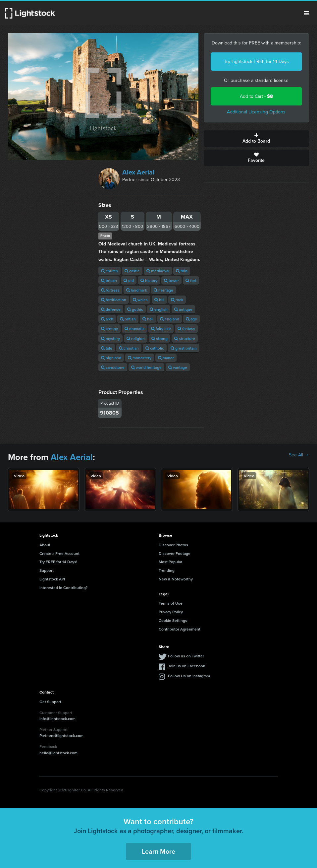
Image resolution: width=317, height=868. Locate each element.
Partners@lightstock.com (61, 735)
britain (109, 280)
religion (136, 338)
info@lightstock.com (57, 719)
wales (140, 300)
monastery (140, 358)
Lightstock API (52, 579)
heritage (163, 290)
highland (111, 358)
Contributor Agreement (180, 629)
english (159, 309)
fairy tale (161, 329)
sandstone (113, 367)
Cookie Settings (173, 620)
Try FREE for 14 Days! (58, 562)
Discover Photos (173, 545)
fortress (110, 290)
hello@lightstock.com (58, 753)
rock (177, 300)
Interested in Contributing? (64, 588)
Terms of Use (171, 603)
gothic (135, 309)
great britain (184, 348)
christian (129, 348)
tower (171, 280)
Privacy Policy (171, 612)
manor (166, 358)
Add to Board (256, 139)
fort (191, 280)
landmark (137, 290)
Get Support (50, 702)
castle (132, 271)
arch (107, 319)
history (149, 280)
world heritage (146, 367)
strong (159, 338)
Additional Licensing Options (256, 112)
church (109, 271)
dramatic (134, 329)
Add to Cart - (256, 96)
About (45, 545)
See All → (299, 455)
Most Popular (170, 562)
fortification (114, 300)
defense (111, 309)
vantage (178, 367)
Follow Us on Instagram (189, 676)
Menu (306, 13)
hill (159, 300)
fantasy (186, 329)
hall (148, 319)
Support (47, 570)
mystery (110, 338)
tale (107, 348)
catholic (155, 348)
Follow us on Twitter (186, 656)
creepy (109, 329)
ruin (182, 271)
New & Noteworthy (176, 579)
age (191, 319)
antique (183, 309)
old (129, 280)
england (170, 319)
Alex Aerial (138, 172)
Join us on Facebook (186, 666)
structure (185, 338)
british (128, 319)
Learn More (158, 851)
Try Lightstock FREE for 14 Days (256, 62)
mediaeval (158, 271)
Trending (167, 570)
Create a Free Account (59, 553)
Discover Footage (175, 553)
